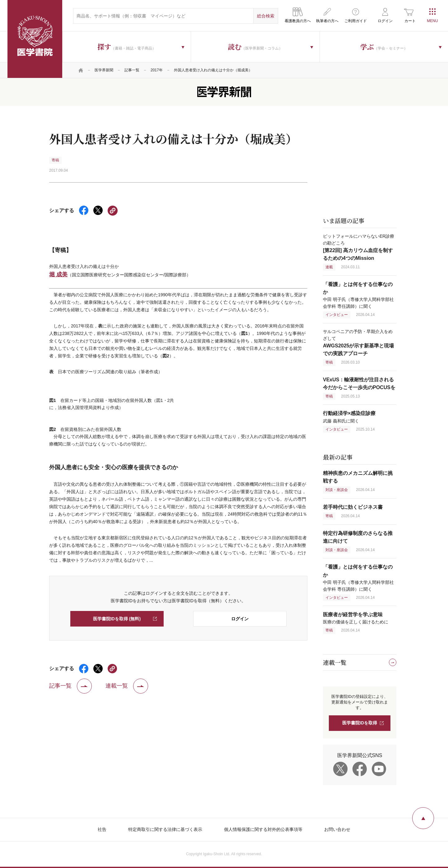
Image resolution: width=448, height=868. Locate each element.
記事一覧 (132, 70)
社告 (102, 829)
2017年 (157, 70)
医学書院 (35, 39)
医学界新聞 (104, 70)
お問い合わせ (337, 829)
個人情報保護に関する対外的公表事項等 (263, 829)
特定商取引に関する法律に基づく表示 (165, 829)
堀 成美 (58, 274)
